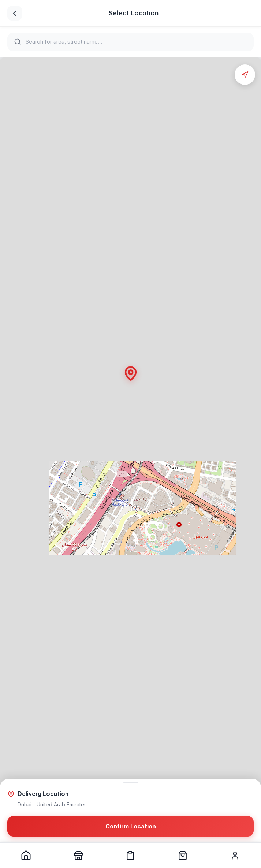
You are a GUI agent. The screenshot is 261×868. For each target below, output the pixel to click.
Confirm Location (131, 827)
